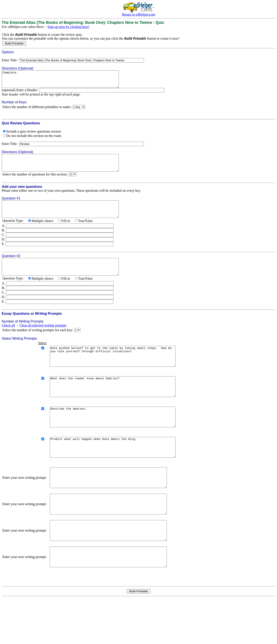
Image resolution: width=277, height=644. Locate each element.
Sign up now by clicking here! (68, 27)
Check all (8, 338)
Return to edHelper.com (138, 14)
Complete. (67, 81)
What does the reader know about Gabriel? (120, 406)
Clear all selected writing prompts (43, 338)
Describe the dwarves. (120, 440)
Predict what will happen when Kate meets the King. (120, 474)
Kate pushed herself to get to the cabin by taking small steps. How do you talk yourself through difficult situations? (120, 371)
